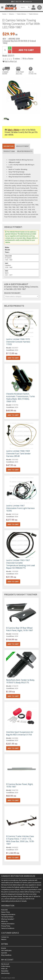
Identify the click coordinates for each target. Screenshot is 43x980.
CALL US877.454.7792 (33, 73)
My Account (5, 964)
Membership (5, 973)
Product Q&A (9, 151)
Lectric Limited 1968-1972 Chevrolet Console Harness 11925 (18, 342)
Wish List (4, 969)
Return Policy (6, 912)
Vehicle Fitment (22, 146)
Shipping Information (8, 914)
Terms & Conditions (8, 928)
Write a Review (28, 59)
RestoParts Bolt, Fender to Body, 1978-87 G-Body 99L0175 (20, 681)
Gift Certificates (6, 950)
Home (4, 14)
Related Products (25, 151)
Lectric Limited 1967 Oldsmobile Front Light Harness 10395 (20, 508)
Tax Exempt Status (7, 917)
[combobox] (21, 296)
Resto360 (4, 910)
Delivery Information (8, 924)
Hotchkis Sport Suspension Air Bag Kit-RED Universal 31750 (20, 733)
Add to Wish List (10, 61)
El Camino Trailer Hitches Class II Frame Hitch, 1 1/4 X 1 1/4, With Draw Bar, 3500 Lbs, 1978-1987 (20, 840)
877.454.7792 (17, 2)
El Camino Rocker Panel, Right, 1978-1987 (20, 785)
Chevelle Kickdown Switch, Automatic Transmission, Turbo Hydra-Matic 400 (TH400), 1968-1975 (21, 398)
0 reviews (17, 59)
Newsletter (5, 971)
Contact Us (27, 2)
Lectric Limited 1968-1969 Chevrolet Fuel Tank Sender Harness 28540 (18, 453)
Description (9, 146)
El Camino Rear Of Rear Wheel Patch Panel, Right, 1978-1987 (20, 629)
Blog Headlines (6, 955)
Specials (4, 953)
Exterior (12, 14)
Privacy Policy (6, 926)
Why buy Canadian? (8, 919)
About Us (4, 921)
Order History (6, 966)
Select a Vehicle (13, 130)
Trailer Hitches (21, 14)
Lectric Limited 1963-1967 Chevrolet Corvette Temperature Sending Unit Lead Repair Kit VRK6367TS (21, 564)
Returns (4, 939)
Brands (4, 948)
